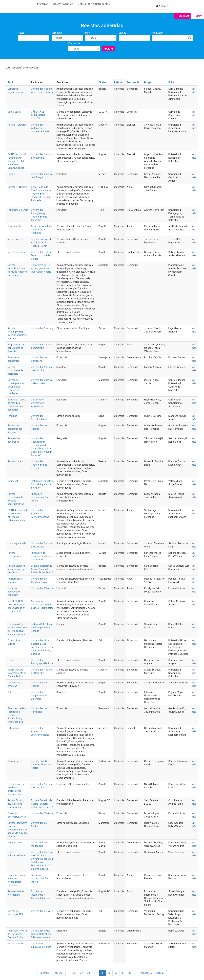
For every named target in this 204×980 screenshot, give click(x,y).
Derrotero (13, 761)
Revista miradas (16, 461)
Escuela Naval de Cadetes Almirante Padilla (41, 764)
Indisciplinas (14, 728)
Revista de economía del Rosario (15, 429)
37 (116, 973)
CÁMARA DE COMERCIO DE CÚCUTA (39, 115)
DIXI (10, 692)
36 (109, 973)
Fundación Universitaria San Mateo (40, 497)
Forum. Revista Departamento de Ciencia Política (17, 673)
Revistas (43, 4)
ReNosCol (13, 481)
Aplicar (109, 49)
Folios (11, 660)
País (87, 33)
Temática (57, 33)
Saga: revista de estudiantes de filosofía (16, 348)
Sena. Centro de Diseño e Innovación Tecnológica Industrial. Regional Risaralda (42, 194)
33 (88, 973)
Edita (171, 82)
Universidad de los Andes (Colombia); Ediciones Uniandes (41, 934)
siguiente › (146, 973)
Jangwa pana (15, 843)
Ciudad (123, 33)
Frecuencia (74, 43)
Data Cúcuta (14, 112)
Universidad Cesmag (42, 328)
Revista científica (17, 252)
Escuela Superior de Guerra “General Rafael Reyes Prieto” (42, 569)
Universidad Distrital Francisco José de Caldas (42, 255)
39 (130, 973)
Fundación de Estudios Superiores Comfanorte (42, 556)
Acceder (162, 6)
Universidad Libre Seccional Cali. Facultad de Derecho (42, 644)
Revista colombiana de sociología (15, 370)
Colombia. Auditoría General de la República (42, 230)
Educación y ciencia (18, 210)
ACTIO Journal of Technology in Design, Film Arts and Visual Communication (17, 161)
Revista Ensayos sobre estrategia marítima (16, 569)
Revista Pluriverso (17, 125)
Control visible (15, 226)
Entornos (12, 416)
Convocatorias (63, 4)
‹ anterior (59, 973)
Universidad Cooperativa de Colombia (39, 696)
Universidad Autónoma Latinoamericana (40, 128)
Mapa (199, 16)
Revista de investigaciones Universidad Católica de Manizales (16, 387)
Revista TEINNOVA (17, 187)
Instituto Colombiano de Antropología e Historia (42, 628)
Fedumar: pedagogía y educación (14, 592)
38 (123, 973)
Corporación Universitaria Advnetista (38, 403)
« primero (45, 973)
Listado (184, 16)
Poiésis (11, 174)
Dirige (148, 82)
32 (81, 973)
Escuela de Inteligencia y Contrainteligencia (41, 895)
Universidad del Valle (42, 911)
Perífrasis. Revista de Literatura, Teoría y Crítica (17, 934)
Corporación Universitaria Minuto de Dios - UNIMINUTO (42, 605)
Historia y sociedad (17, 543)
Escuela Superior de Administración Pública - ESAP (42, 243)
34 (95, 973)
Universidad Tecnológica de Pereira (39, 465)
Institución (158, 33)
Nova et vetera (15, 239)
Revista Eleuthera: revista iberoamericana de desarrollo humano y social (18, 830)
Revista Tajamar (16, 944)
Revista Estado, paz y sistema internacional (16, 804)
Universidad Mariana (42, 588)
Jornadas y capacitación (94, 4)
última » (160, 973)
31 (75, 973)
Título (21, 33)
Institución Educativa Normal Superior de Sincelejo (42, 484)
